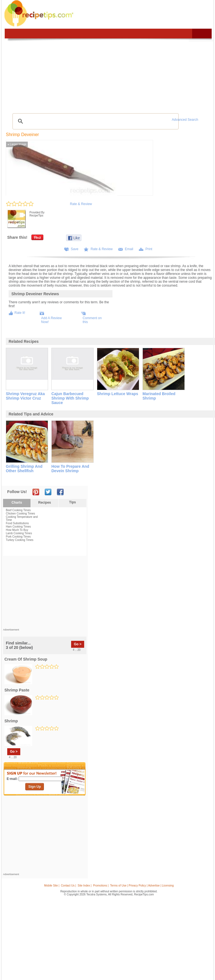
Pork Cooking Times (18, 537)
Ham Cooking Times (18, 527)
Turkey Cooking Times (20, 540)
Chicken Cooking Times (20, 514)
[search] (95, 121)
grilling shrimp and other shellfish (24, 469)
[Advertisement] (45, 594)
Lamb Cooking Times (19, 533)
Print (149, 249)
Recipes (44, 503)
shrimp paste (17, 690)
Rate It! (20, 313)
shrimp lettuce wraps (117, 394)
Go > (78, 644)
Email (129, 249)
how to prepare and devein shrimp (70, 469)
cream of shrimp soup (26, 659)
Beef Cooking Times (18, 510)
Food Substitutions (17, 523)
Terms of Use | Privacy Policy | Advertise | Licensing (142, 886)
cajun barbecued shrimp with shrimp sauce (70, 398)
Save (75, 249)
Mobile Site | (52, 886)
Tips (72, 502)
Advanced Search (185, 120)
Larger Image (17, 144)
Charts (17, 503)
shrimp (11, 721)
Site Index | (85, 886)
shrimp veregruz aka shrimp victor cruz (25, 396)
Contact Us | (68, 886)
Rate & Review (81, 204)
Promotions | (101, 886)
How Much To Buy (17, 530)
